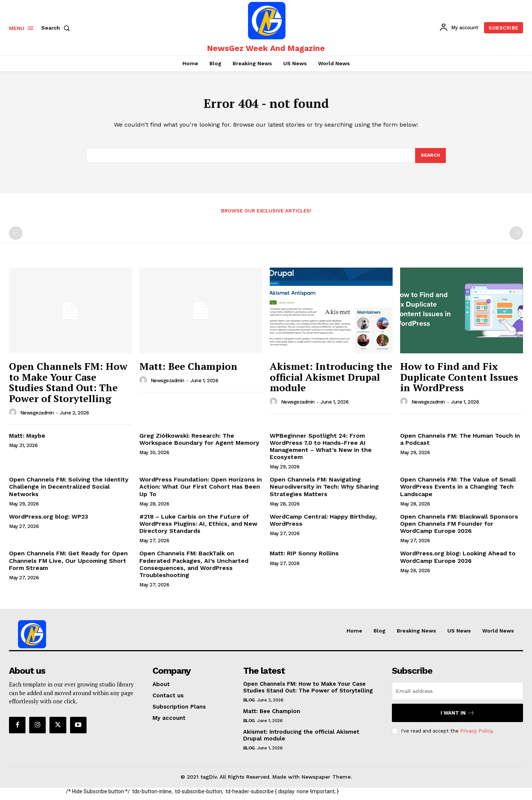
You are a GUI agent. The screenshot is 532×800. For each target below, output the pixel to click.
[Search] (430, 159)
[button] (57, 28)
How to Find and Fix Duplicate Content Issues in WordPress (459, 381)
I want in (458, 717)
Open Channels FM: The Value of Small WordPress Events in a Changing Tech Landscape (458, 491)
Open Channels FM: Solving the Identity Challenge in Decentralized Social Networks (69, 491)
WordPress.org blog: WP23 (49, 521)
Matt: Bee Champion (188, 371)
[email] (457, 695)
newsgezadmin (37, 417)
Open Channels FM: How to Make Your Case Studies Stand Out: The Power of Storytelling (68, 387)
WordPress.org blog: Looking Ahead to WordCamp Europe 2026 (458, 561)
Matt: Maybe (27, 440)
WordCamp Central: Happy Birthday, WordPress (323, 525)
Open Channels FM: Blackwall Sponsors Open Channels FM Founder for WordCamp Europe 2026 (459, 528)
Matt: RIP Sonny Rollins (304, 558)
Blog (249, 704)
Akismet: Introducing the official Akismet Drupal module (331, 381)
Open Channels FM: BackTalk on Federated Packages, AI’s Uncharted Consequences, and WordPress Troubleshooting (194, 569)
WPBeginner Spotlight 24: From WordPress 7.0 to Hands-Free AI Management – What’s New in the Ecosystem (321, 451)
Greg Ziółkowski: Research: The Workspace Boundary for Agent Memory (199, 443)
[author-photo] (14, 417)
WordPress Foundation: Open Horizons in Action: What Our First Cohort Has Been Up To (201, 491)
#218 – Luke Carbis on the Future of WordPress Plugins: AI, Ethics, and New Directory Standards (198, 528)
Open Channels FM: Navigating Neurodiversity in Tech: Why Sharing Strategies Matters (324, 491)
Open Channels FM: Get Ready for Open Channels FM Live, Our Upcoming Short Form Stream (68, 565)
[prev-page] (16, 237)
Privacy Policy (476, 735)
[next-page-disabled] (516, 237)
